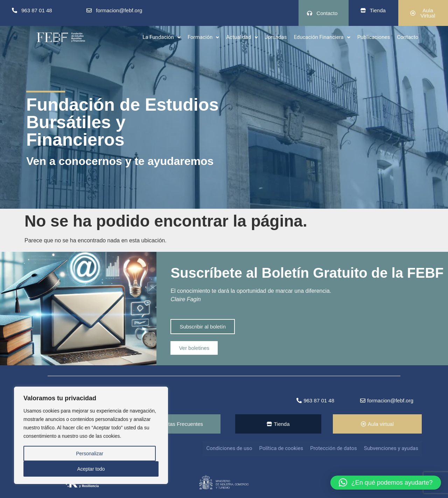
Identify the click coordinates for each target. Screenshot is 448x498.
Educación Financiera (322, 37)
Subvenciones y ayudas (391, 448)
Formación (203, 37)
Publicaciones (374, 37)
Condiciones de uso (229, 448)
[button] (162, 37)
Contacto (408, 37)
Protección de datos (334, 448)
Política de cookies (281, 448)
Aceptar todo (91, 469)
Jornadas (276, 37)
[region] (91, 435)
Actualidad (242, 37)
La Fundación (162, 37)
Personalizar (90, 454)
